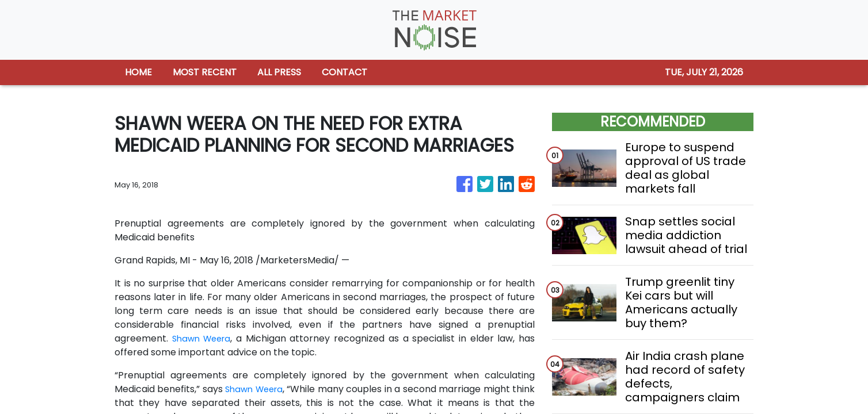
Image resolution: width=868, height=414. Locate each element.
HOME (138, 72)
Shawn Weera (203, 338)
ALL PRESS (279, 72)
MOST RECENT (205, 72)
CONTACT (344, 72)
